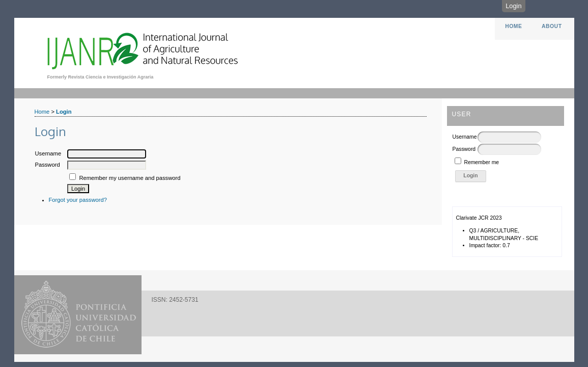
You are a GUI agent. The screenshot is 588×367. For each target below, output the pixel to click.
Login (513, 6)
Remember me (481, 162)
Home (513, 26)
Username (465, 137)
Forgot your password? (78, 200)
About (552, 26)
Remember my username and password (130, 178)
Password (464, 149)
